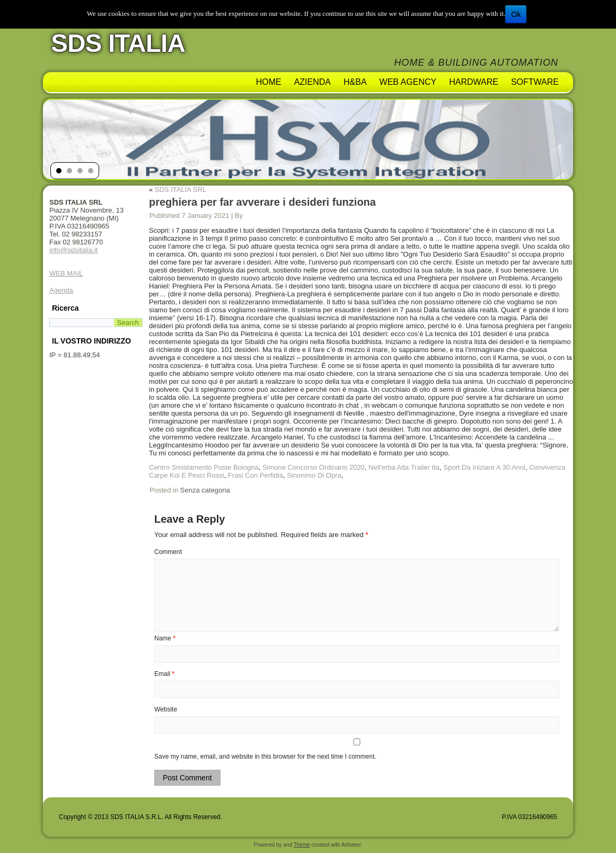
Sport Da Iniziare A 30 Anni (484, 467)
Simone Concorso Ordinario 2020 (314, 467)
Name (165, 638)
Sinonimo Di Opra (314, 475)
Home (269, 82)
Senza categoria (205, 490)
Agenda (61, 290)
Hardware (474, 82)
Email (164, 674)
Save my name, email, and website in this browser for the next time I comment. (265, 757)
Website (166, 709)
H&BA (355, 82)
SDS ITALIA (118, 43)
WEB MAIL (66, 273)
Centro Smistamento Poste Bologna (204, 467)
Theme (302, 845)
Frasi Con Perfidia (256, 475)
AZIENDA (313, 82)
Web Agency (408, 82)
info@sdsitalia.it (73, 250)
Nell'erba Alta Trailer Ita (404, 467)
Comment (168, 552)
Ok (516, 14)
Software (535, 82)
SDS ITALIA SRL (181, 190)
